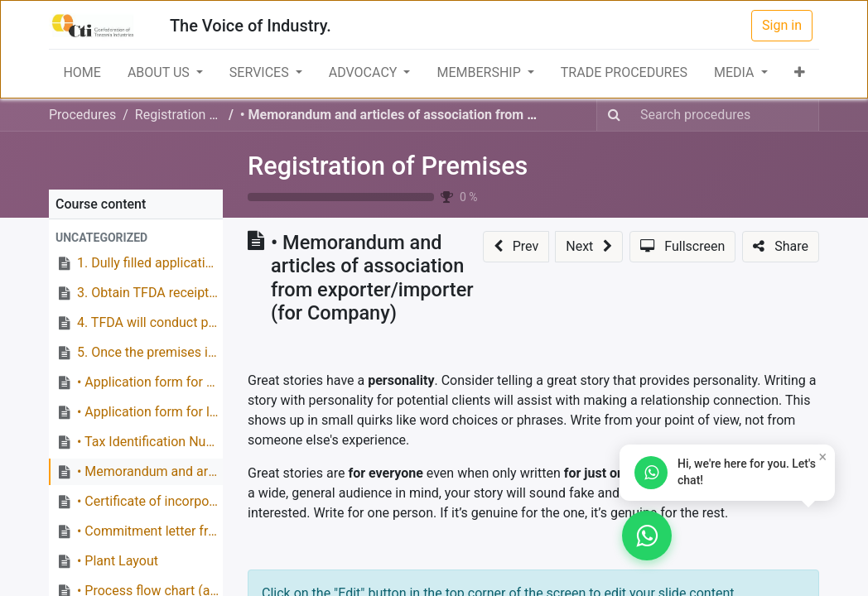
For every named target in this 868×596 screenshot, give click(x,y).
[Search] (614, 115)
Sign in (782, 25)
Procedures (82, 115)
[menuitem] (82, 73)
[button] (800, 73)
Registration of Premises (388, 166)
